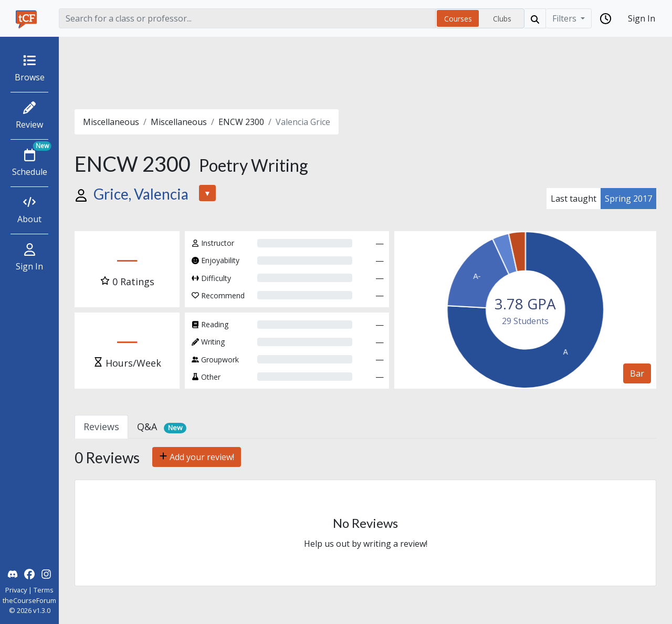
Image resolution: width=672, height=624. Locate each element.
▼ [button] (207, 193)
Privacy (16, 590)
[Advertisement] (365, 73)
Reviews (101, 427)
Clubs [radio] (502, 19)
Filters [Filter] (565, 18)
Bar (637, 373)
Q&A (162, 427)
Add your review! (197, 457)
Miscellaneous (111, 122)
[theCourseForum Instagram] (46, 573)
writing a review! (395, 544)
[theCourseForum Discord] (13, 573)
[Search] (247, 18)
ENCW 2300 (241, 122)
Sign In (642, 18)
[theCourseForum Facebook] (29, 573)
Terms (44, 590)
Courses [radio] (458, 19)
